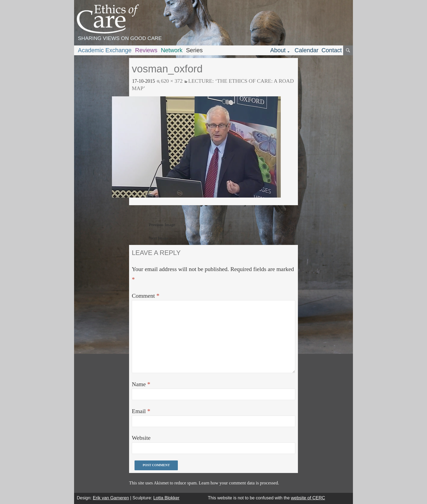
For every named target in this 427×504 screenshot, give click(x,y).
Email (141, 411)
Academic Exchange (105, 50)
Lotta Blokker (166, 498)
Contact (332, 50)
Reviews (146, 50)
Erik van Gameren (111, 498)
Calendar (307, 50)
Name (141, 384)
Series (194, 50)
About (278, 50)
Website (141, 438)
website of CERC (308, 498)
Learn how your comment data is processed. (239, 483)
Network (172, 50)
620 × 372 (172, 81)
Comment (146, 296)
